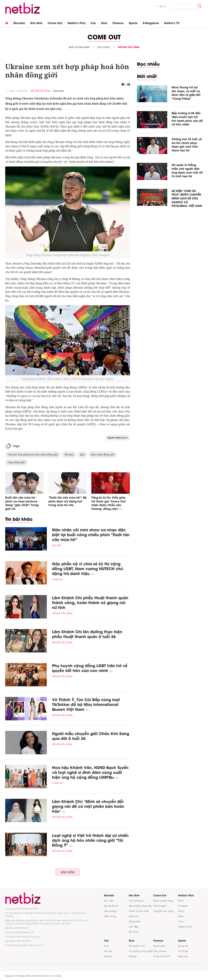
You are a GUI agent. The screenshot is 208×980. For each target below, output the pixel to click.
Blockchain (159, 946)
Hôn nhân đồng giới (103, 454)
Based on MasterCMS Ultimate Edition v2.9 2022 (33, 976)
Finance (118, 23)
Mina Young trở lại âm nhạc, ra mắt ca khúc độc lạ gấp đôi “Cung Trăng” (186, 93)
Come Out (55, 23)
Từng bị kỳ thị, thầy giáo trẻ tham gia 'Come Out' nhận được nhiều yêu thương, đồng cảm (109, 503)
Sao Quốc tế (111, 906)
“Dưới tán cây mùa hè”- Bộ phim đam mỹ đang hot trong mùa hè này (68, 501)
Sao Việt (56, 545)
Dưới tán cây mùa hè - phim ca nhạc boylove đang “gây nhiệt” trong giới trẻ (22, 503)
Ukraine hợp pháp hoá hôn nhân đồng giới (33, 454)
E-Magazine (151, 23)
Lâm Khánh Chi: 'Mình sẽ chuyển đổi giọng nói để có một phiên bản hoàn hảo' (88, 806)
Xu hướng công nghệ (141, 951)
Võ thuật (183, 951)
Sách (181, 916)
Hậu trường (110, 911)
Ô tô (106, 946)
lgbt (82, 454)
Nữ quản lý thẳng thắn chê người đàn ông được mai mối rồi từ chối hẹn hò (187, 170)
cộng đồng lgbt (16, 462)
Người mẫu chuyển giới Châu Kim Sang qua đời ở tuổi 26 (91, 736)
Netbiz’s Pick (185, 926)
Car (93, 23)
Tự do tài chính (162, 956)
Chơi (181, 921)
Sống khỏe (135, 921)
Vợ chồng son (137, 900)
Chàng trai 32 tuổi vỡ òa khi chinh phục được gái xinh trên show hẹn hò (187, 144)
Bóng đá (183, 946)
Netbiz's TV (172, 23)
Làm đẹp (134, 926)
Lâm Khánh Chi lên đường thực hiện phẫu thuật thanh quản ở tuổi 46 (87, 634)
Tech (104, 23)
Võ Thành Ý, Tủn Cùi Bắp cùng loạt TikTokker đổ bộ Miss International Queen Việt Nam (86, 704)
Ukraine (69, 454)
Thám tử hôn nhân (139, 911)
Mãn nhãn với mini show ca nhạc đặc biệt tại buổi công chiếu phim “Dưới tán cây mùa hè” (91, 534)
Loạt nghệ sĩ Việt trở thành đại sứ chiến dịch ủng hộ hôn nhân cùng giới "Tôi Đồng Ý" (90, 840)
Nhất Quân (58, 91)
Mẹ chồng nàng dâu (140, 906)
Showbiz (19, 23)
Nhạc (181, 911)
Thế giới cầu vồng (128, 47)
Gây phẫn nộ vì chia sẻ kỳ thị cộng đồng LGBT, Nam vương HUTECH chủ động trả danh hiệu (88, 568)
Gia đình (36, 23)
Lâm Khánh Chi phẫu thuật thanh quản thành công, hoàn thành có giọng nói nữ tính (90, 602)
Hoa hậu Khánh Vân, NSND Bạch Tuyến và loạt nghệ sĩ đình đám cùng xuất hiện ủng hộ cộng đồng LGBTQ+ (90, 772)
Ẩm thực (133, 932)
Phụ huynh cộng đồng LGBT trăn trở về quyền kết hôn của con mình (90, 668)
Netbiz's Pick (77, 23)
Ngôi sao (183, 956)
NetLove (133, 916)
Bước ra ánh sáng (79, 47)
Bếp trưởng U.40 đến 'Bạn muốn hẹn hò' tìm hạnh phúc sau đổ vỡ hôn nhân (187, 118)
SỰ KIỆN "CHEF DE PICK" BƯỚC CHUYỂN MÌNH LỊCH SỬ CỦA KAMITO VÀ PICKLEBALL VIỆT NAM (187, 198)
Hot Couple (104, 47)
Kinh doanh (160, 951)
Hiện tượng (110, 916)
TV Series (183, 906)
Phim (181, 900)
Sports (133, 23)
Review (108, 956)
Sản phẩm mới (137, 946)
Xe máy (108, 951)
